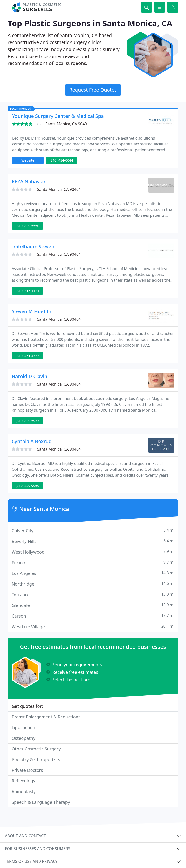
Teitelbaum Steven (33, 246)
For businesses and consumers (37, 849)
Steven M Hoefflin (32, 311)
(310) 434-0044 (61, 160)
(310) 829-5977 (27, 421)
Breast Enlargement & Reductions (46, 717)
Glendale (93, 605)
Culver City (93, 530)
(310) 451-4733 (27, 356)
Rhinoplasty (24, 791)
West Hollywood (93, 552)
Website (28, 160)
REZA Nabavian (29, 181)
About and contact (25, 836)
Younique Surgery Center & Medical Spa (58, 116)
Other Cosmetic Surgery (36, 749)
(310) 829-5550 (27, 226)
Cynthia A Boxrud (32, 441)
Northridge (93, 584)
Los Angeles (93, 573)
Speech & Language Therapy (41, 802)
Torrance (93, 594)
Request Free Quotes (93, 90)
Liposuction (23, 727)
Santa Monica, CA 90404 (59, 189)
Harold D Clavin (30, 376)
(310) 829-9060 (27, 486)
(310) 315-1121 (27, 291)
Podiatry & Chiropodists (36, 759)
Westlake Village (93, 626)
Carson (93, 616)
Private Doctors (27, 770)
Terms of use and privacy (31, 861)
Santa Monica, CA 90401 (67, 124)
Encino (93, 562)
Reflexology (23, 781)
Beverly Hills (93, 541)
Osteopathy (23, 738)
